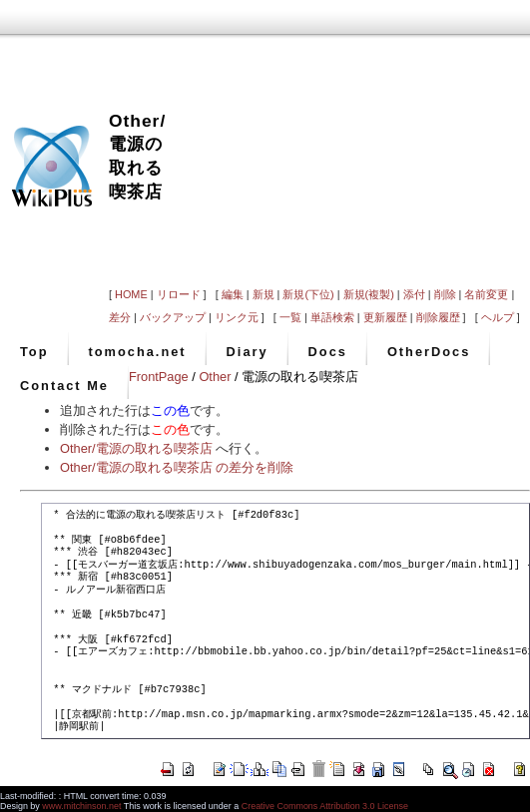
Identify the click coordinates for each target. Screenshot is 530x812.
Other (215, 377)
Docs (328, 352)
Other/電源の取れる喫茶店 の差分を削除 (177, 467)
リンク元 (237, 317)
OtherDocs (429, 352)
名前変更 (486, 294)
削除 (445, 294)
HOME (131, 294)
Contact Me (64, 386)
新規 (264, 294)
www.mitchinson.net (81, 806)
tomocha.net (138, 352)
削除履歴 (438, 317)
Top (34, 352)
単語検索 (332, 317)
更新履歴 (385, 317)
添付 (414, 294)
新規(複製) (369, 294)
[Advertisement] (348, 142)
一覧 (290, 317)
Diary (248, 352)
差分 (120, 317)
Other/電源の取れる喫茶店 (136, 448)
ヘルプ (498, 317)
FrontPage (159, 377)
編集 (233, 294)
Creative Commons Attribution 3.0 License (325, 806)
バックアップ (173, 317)
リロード (179, 294)
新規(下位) (308, 294)
